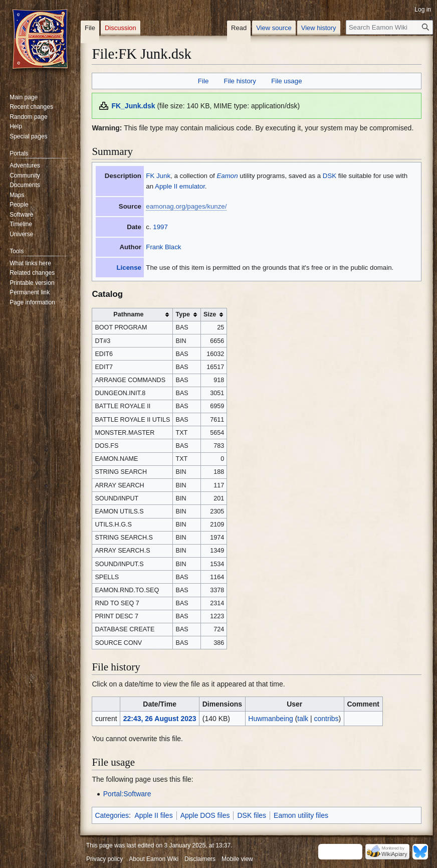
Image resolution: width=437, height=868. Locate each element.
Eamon (227, 176)
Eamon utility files (301, 815)
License (129, 268)
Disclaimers (200, 859)
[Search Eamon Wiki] (389, 27)
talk (303, 719)
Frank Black (163, 247)
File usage (286, 81)
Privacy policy (104, 859)
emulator (192, 186)
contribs (326, 719)
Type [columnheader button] (182, 314)
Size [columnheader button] (210, 314)
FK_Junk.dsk (133, 106)
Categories (112, 815)
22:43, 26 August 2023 (160, 719)
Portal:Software (127, 794)
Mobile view (237, 859)
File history (240, 81)
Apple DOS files (205, 815)
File (203, 81)
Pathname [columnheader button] (128, 314)
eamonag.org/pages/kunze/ (186, 206)
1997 (160, 227)
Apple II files (153, 815)
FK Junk (158, 176)
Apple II (166, 186)
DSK (330, 176)
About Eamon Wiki (154, 859)
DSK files (252, 815)
